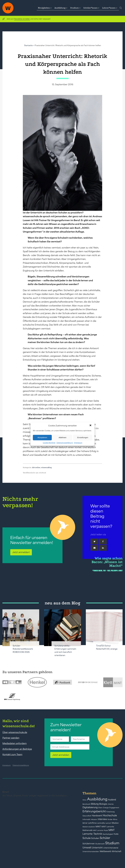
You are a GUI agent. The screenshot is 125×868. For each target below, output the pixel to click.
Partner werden (11, 738)
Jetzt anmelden (61, 755)
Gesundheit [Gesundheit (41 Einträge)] (87, 816)
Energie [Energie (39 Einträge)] (106, 808)
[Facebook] (103, 541)
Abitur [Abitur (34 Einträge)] (85, 800)
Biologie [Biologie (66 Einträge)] (103, 804)
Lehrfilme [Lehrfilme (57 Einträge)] (92, 823)
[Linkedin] (103, 548)
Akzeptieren (42, 437)
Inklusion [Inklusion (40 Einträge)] (94, 819)
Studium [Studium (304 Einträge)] (112, 843)
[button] (91, 426)
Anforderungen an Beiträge (17, 749)
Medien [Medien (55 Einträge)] (115, 823)
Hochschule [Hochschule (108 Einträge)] (110, 815)
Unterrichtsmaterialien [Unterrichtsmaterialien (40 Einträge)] (91, 852)
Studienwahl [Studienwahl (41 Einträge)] (100, 844)
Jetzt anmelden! (21, 552)
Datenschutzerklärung (65, 443)
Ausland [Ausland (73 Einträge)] (112, 800)
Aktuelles (36, 467)
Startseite (28, 45)
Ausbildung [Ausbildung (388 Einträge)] (97, 799)
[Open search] (121, 8)
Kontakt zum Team (12, 754)
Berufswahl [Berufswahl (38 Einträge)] (86, 804)
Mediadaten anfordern (15, 743)
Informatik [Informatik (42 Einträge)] (86, 819)
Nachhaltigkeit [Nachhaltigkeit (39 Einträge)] (108, 834)
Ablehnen (62, 437)
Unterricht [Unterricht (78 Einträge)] (97, 848)
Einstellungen (83, 437)
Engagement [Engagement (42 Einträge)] (114, 808)
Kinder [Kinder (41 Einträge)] (110, 819)
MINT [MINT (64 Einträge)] (98, 827)
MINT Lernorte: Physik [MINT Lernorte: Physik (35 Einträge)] (100, 830)
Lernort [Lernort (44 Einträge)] (108, 823)
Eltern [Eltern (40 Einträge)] (100, 808)
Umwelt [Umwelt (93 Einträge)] (87, 848)
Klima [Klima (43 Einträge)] (115, 819)
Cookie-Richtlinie (49, 443)
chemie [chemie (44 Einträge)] (111, 804)
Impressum (78, 443)
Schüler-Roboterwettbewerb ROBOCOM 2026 (23, 649)
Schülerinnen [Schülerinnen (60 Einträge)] (89, 844)
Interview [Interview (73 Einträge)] (102, 819)
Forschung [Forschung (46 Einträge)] (110, 812)
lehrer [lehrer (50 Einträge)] (85, 823)
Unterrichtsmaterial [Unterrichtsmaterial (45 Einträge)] (111, 848)
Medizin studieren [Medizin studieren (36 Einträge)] (89, 827)
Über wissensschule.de (15, 732)
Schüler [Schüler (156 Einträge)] (105, 838)
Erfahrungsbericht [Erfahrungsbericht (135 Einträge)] (94, 811)
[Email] (94, 548)
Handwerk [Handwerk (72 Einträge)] (97, 816)
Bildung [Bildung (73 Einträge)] (95, 804)
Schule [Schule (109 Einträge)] (87, 838)
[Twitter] (94, 541)
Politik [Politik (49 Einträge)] (116, 834)
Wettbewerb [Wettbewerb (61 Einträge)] (105, 851)
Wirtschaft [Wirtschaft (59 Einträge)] (117, 851)
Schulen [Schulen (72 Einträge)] (95, 838)
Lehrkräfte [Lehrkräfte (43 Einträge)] (101, 823)
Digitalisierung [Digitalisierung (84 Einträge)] (90, 807)
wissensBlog (46, 467)
